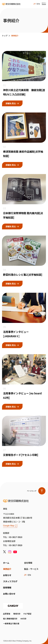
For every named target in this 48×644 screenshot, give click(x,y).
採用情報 (7, 587)
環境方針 (17, 614)
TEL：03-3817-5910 (13, 537)
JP (34, 4)
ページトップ (32, 491)
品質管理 (7, 614)
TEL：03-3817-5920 (13, 545)
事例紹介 (7, 569)
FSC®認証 (27, 614)
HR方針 (23, 619)
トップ (5, 36)
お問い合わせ (9, 594)
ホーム (6, 563)
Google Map (9, 526)
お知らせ (7, 575)
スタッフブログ (10, 581)
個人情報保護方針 (10, 619)
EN (39, 4)
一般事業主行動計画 (11, 623)
